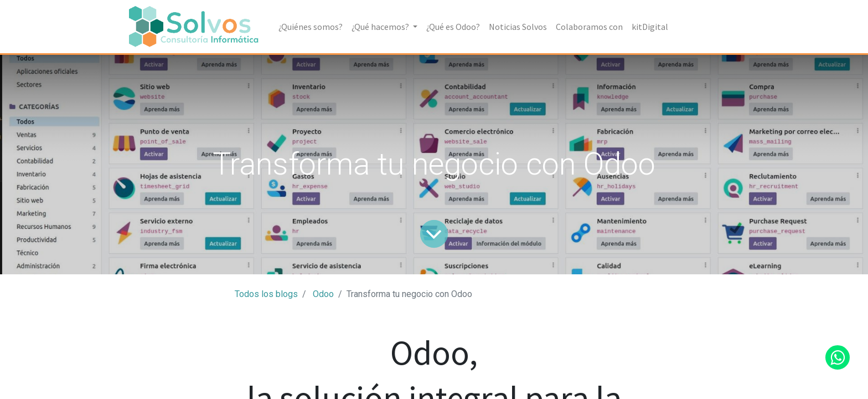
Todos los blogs (266, 294)
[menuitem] (311, 27)
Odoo (323, 294)
